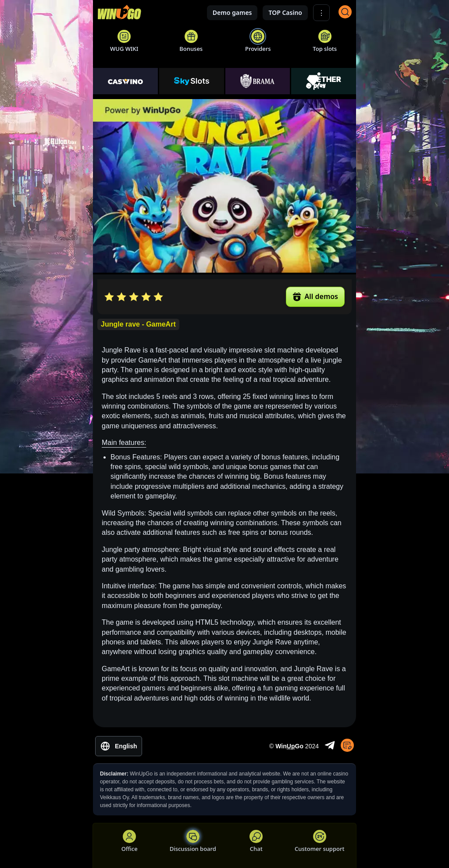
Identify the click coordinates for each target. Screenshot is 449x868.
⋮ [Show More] (321, 13)
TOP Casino (285, 12)
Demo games (232, 12)
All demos (315, 296)
